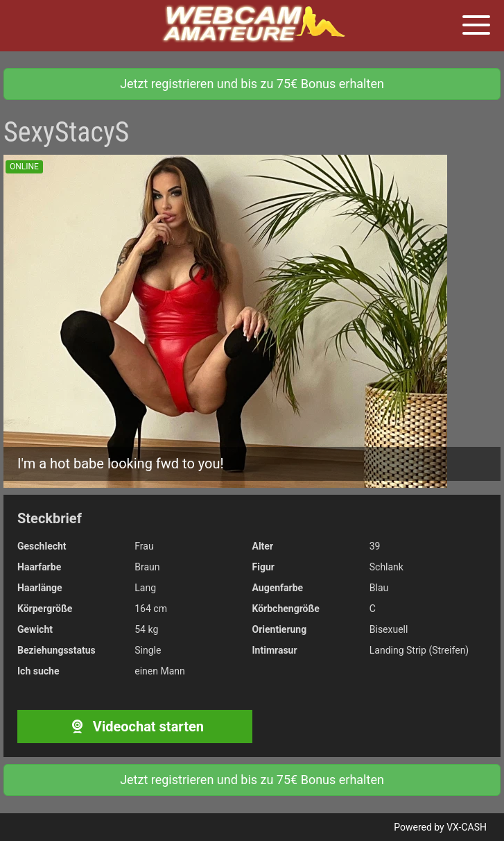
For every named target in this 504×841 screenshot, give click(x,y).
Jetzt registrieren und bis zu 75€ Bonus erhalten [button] (252, 84)
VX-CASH (467, 827)
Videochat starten (135, 727)
